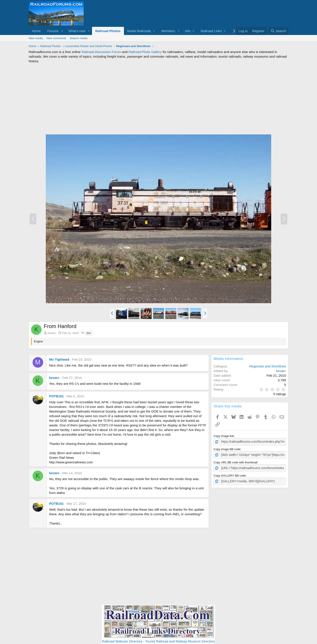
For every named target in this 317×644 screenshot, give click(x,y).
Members (168, 31)
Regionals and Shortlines (268, 366)
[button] (62, 31)
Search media (79, 38)
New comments (56, 38)
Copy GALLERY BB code (230, 474)
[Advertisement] (158, 99)
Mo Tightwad (59, 359)
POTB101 (56, 396)
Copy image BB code (227, 449)
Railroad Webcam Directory (122, 641)
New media (36, 38)
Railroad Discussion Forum (101, 52)
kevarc (52, 333)
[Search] (278, 31)
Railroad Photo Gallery (145, 52)
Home (36, 31)
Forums (53, 31)
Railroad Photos (108, 31)
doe (89, 333)
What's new (77, 31)
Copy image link (224, 436)
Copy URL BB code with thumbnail (235, 462)
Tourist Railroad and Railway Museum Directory (180, 641)
